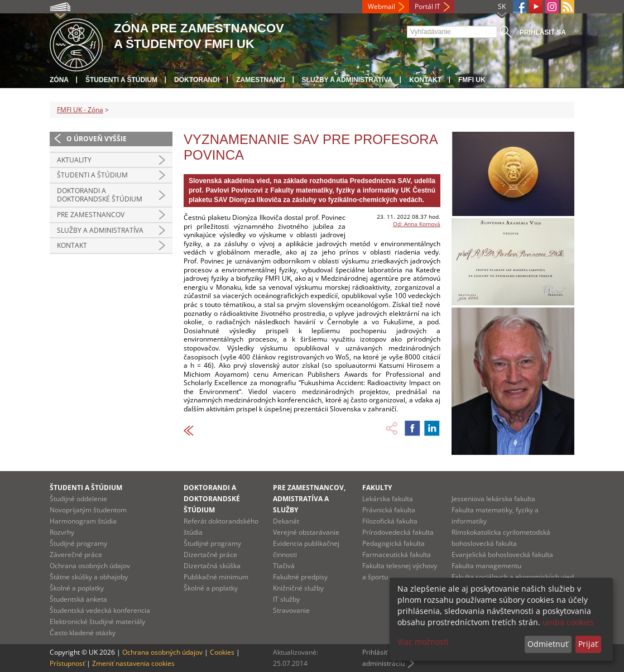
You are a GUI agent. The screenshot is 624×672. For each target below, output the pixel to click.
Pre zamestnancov (91, 215)
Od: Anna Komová (417, 224)
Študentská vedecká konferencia (100, 610)
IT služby (286, 599)
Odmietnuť (548, 644)
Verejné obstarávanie (306, 532)
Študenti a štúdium (121, 80)
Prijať (588, 644)
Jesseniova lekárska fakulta (493, 499)
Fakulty (377, 488)
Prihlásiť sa (543, 32)
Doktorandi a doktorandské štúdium (100, 195)
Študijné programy (78, 543)
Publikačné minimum (216, 577)
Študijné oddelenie (78, 499)
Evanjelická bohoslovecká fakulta (502, 555)
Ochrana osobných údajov (90, 566)
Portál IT (428, 6)
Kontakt (425, 80)
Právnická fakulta (389, 510)
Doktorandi (197, 80)
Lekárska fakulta (388, 499)
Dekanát (286, 521)
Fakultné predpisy (300, 577)
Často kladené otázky (83, 633)
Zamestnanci (260, 80)
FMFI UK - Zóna (80, 110)
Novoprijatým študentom (88, 510)
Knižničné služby (298, 588)
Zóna (59, 80)
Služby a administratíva (347, 80)
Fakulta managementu (486, 566)
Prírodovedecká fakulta (398, 532)
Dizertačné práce (210, 555)
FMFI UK (472, 80)
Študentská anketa (78, 599)
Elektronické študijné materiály (97, 621)
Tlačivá (284, 566)
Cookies (222, 652)
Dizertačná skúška (212, 566)
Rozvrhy (62, 532)
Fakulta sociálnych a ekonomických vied (513, 577)
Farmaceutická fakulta (397, 555)
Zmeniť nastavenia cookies (133, 663)
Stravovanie (291, 610)
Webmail (381, 6)
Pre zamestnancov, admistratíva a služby (309, 499)
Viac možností (423, 642)
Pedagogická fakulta (393, 543)
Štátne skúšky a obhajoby (89, 577)
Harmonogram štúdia (83, 521)
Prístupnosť (67, 663)
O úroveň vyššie (97, 139)
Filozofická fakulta (390, 521)
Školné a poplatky (77, 588)
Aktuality (74, 160)
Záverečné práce (76, 555)
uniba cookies (568, 622)
